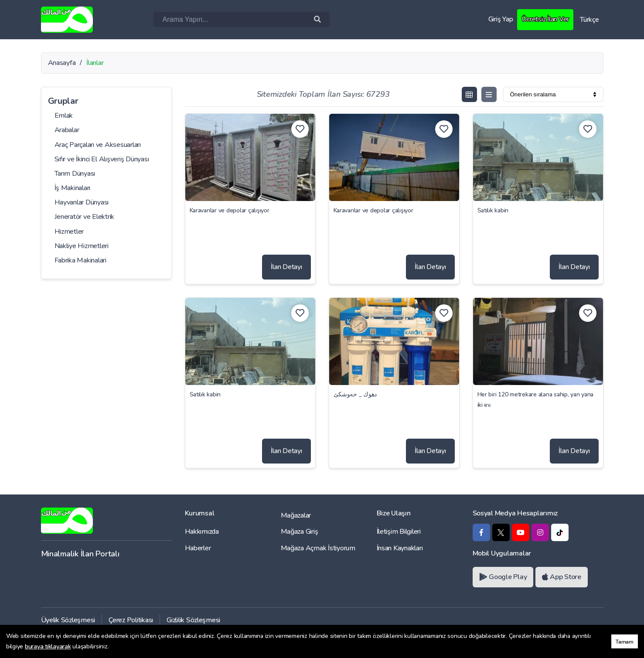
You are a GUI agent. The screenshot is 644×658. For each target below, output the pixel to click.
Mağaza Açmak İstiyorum (318, 548)
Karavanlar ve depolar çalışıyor (230, 210)
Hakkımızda (202, 532)
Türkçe (589, 20)
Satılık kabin (493, 210)
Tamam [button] (625, 642)
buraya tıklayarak (48, 646)
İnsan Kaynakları (400, 548)
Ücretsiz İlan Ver (545, 19)
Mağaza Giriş (300, 532)
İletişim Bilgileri (399, 532)
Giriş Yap (501, 19)
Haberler (198, 548)
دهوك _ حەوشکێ (355, 394)
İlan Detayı (286, 267)
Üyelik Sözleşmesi (68, 620)
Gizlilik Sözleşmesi (193, 620)
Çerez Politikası (131, 620)
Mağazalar (296, 515)
